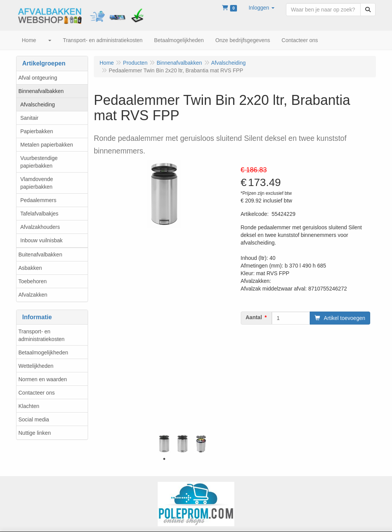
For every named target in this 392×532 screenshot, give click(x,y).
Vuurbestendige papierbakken (39, 162)
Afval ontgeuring (38, 78)
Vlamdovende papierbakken (37, 183)
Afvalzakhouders (40, 227)
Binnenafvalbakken (41, 91)
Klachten (29, 406)
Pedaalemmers (38, 200)
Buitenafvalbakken (40, 255)
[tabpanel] (164, 444)
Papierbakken (37, 131)
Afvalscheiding (38, 104)
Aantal (254, 317)
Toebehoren (33, 281)
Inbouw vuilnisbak (42, 240)
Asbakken (30, 268)
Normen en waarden (43, 379)
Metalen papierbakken (47, 145)
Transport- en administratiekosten (42, 335)
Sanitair (29, 118)
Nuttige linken (35, 433)
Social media (34, 419)
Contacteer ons (37, 393)
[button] (261, 8)
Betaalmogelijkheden (43, 352)
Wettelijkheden (36, 366)
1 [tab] (164, 459)
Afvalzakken (33, 295)
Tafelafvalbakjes (39, 214)
